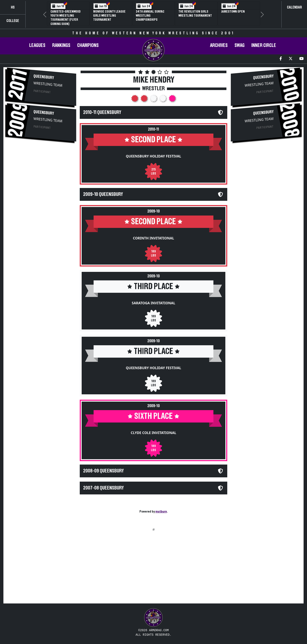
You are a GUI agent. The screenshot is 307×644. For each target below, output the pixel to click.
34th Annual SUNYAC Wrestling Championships (150, 16)
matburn (161, 511)
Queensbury (44, 77)
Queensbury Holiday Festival (153, 156)
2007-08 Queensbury (103, 488)
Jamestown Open (233, 12)
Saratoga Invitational (153, 303)
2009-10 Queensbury (103, 194)
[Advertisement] (42, 179)
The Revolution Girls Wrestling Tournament (195, 14)
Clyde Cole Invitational (153, 433)
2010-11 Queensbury (102, 112)
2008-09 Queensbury (103, 471)
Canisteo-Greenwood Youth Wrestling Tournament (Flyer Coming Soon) (66, 18)
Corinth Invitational (153, 238)
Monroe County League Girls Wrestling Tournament (109, 16)
